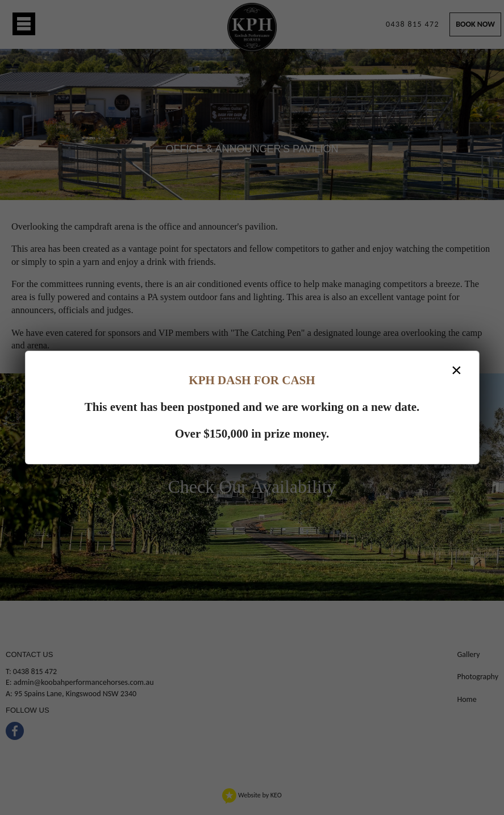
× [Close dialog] (457, 370)
